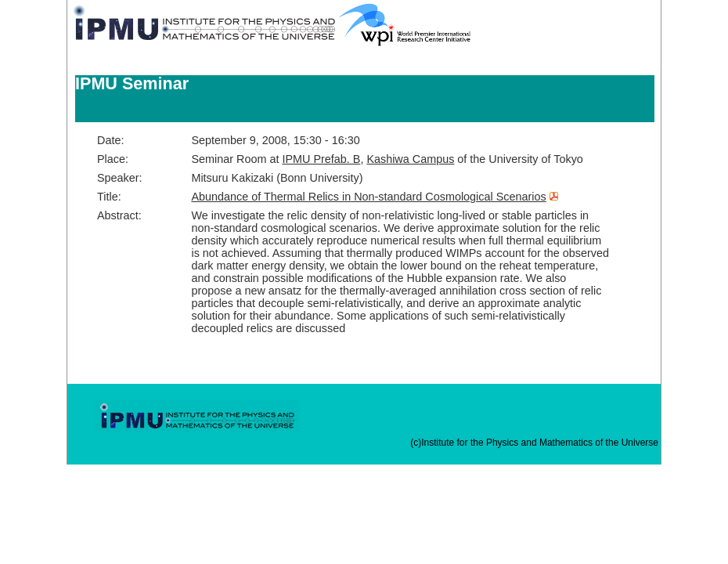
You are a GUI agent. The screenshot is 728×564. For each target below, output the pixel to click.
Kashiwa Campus (410, 159)
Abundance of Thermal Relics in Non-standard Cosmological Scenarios (368, 197)
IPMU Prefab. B (321, 159)
